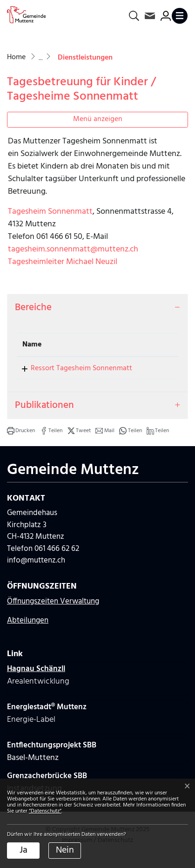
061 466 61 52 (152, 368)
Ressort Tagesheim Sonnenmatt (61, 374)
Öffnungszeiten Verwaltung (53, 613)
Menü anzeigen (98, 119)
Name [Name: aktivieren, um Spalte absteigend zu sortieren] (32, 345)
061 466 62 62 (57, 560)
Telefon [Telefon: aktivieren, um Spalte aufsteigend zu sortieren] (145, 345)
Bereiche (33, 308)
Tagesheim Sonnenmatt (50, 212)
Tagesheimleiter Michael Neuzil (63, 262)
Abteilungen (28, 632)
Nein (65, 850)
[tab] (97, 308)
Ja (24, 850)
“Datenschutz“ (45, 811)
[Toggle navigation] (180, 16)
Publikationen (44, 417)
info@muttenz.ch (36, 572)
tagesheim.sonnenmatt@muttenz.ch (73, 249)
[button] (21, 442)
